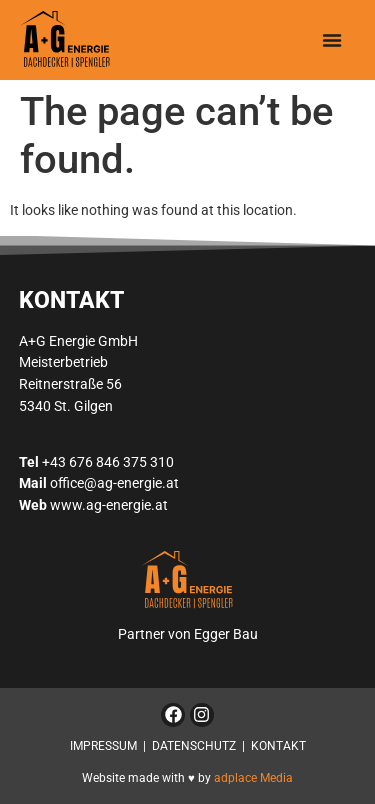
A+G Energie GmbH (78, 341)
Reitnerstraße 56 (70, 384)
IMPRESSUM (103, 746)
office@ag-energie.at (114, 483)
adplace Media (253, 778)
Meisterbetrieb (63, 362)
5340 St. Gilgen (66, 406)
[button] (332, 40)
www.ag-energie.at (109, 505)
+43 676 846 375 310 (108, 462)
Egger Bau (226, 634)
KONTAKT (278, 746)
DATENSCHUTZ (194, 746)
